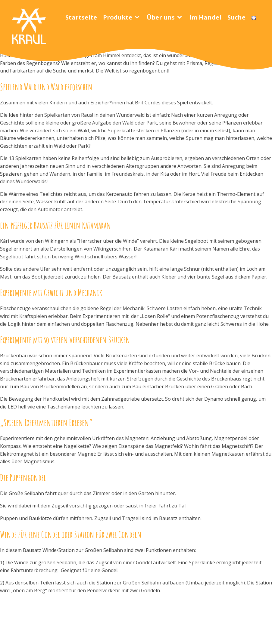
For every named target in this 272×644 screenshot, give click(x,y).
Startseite (81, 17)
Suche (236, 17)
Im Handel (205, 17)
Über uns (161, 17)
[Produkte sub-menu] (138, 17)
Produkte (118, 17)
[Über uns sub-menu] (181, 17)
